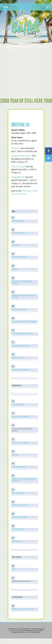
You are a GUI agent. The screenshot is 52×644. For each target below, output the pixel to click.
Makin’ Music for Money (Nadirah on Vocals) (24, 480)
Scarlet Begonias (18, 404)
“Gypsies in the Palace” (21, 156)
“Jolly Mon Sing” (18, 166)
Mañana (15, 269)
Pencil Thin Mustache (19, 257)
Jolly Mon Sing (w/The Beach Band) (24, 321)
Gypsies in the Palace (19, 309)
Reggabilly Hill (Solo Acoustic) (23, 609)
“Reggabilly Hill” (18, 177)
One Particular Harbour (20, 370)
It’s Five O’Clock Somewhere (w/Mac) (22, 282)
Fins (14, 569)
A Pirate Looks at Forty (20, 505)
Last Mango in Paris (19, 467)
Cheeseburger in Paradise (21, 346)
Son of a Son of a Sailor (20, 443)
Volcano (15, 455)
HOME (6, 7)
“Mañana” (16, 148)
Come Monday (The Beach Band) (23, 333)
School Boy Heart (18, 493)
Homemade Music (18, 221)
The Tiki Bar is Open (19, 233)
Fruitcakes (16, 245)
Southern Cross (18, 529)
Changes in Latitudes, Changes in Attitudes (23, 296)
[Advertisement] (26, 68)
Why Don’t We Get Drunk (20, 417)
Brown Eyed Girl (18, 358)
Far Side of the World (19, 517)
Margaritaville (17, 541)
